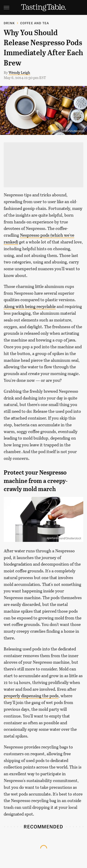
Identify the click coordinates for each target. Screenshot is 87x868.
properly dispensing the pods (31, 696)
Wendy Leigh (19, 72)
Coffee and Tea (35, 23)
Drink (9, 23)
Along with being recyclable (30, 306)
